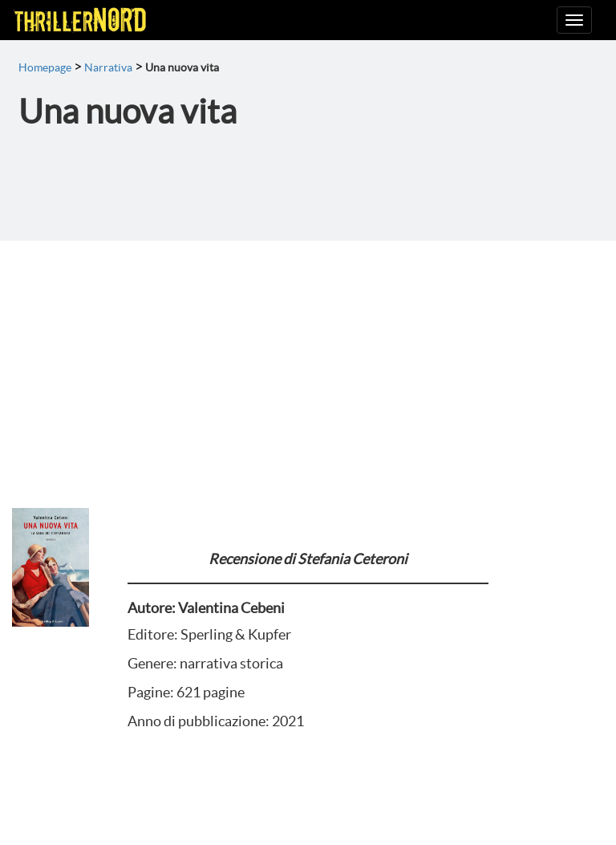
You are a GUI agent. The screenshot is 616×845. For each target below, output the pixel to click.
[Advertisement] (308, 361)
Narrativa (108, 67)
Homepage (45, 67)
